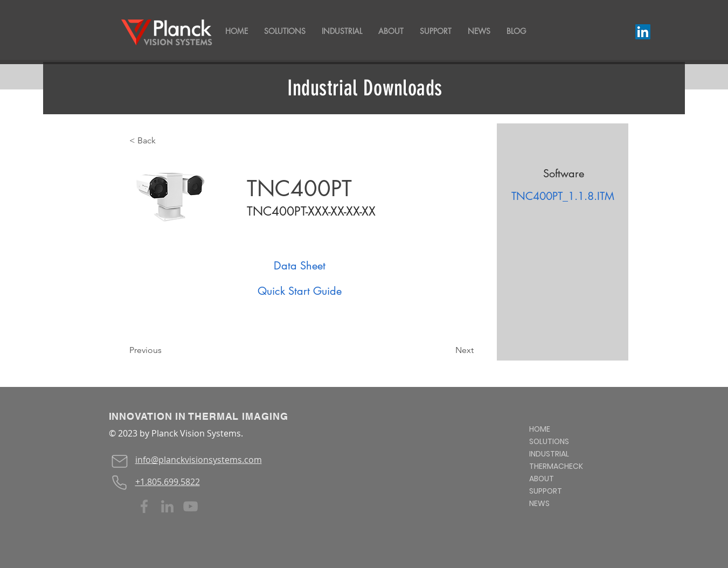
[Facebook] (144, 506)
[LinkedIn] (643, 32)
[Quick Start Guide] (300, 291)
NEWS (539, 503)
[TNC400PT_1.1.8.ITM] (563, 196)
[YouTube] (190, 506)
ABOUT (542, 479)
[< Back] (165, 141)
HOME (540, 429)
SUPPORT (546, 491)
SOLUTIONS (549, 441)
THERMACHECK (556, 466)
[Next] (447, 350)
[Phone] (120, 482)
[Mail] (120, 461)
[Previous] (165, 350)
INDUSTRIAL (549, 454)
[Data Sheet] (300, 265)
